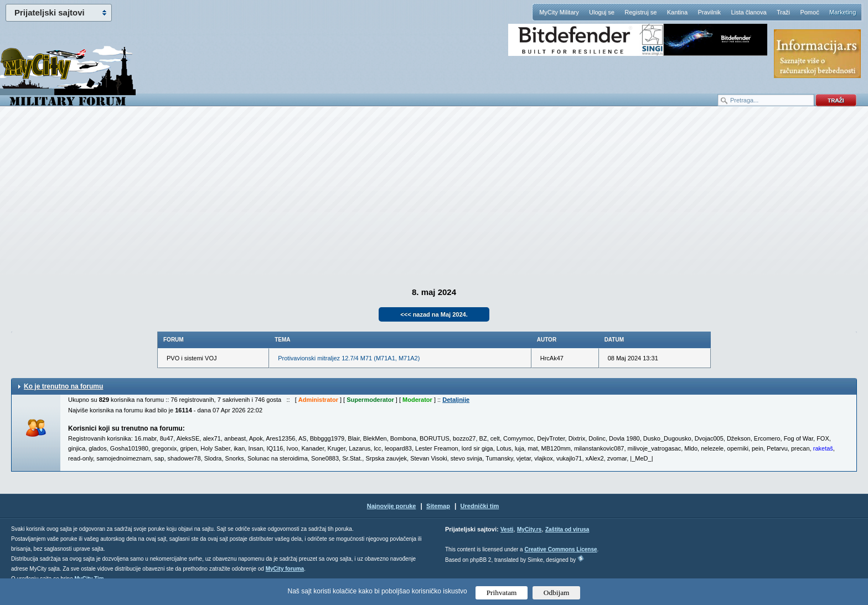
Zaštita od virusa (567, 529)
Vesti (507, 529)
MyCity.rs (529, 529)
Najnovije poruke (392, 506)
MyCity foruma (285, 569)
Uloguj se (602, 12)
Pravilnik (709, 12)
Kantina (677, 12)
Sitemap (438, 506)
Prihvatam (502, 593)
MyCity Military (559, 12)
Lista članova (748, 12)
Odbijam (557, 593)
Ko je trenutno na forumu (63, 386)
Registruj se (640, 12)
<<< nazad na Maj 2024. (434, 314)
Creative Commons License (560, 549)
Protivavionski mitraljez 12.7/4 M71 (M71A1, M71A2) (349, 358)
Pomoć (809, 12)
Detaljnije (456, 400)
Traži (783, 12)
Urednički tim (480, 506)
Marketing (843, 12)
